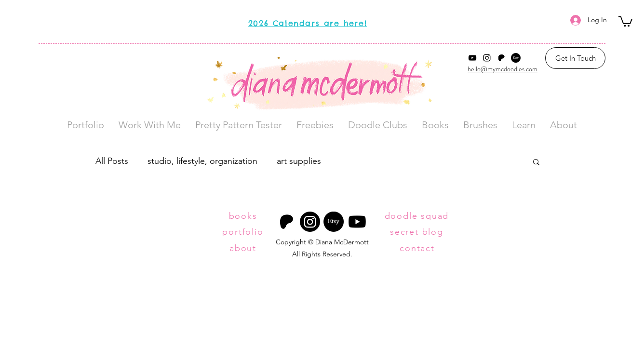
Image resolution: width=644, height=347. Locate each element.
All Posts (112, 161)
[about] (244, 248)
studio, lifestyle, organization (202, 161)
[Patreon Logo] (501, 58)
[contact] (418, 248)
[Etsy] (516, 58)
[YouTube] (472, 58)
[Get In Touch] (575, 58)
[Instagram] (487, 58)
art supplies (299, 161)
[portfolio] (244, 232)
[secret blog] (418, 232)
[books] (244, 216)
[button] (625, 21)
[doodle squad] (418, 216)
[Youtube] (357, 222)
